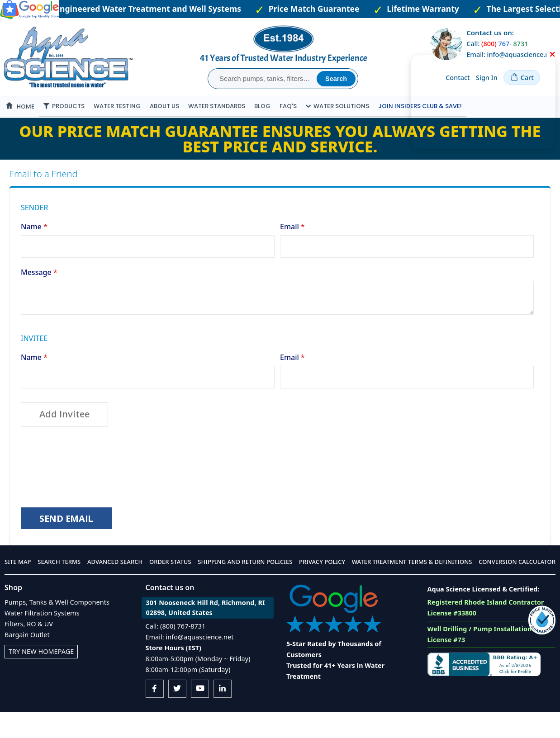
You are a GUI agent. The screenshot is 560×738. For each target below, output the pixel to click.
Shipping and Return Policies (245, 587)
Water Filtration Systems (42, 639)
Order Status (170, 587)
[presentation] (90, 487)
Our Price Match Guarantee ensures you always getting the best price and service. (280, 160)
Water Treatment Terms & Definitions (412, 587)
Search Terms (59, 587)
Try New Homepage (41, 677)
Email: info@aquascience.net (190, 663)
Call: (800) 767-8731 (176, 652)
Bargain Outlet (27, 660)
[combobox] (263, 79)
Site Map (18, 587)
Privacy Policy (322, 587)
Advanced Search (115, 587)
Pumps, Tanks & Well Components (57, 628)
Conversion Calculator (517, 587)
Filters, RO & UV (29, 650)
